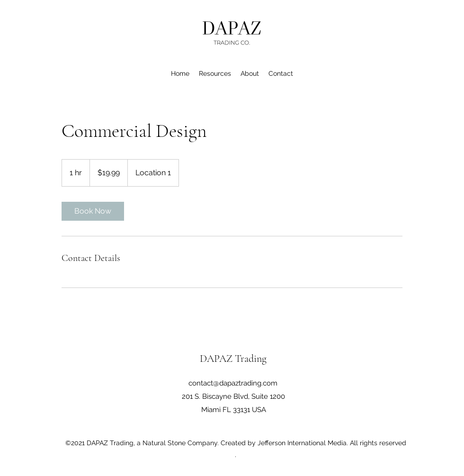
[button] (215, 73)
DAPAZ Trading (233, 359)
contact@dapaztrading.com (233, 383)
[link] (93, 211)
